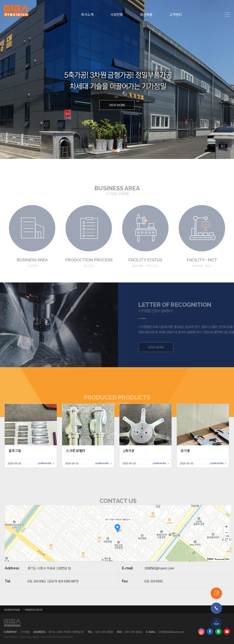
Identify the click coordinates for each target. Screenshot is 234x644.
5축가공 (129, 451)
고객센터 (175, 15)
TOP (216, 624)
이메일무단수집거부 (33, 610)
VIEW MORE (117, 105)
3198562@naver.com (159, 568)
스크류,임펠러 (76, 451)
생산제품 (146, 15)
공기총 (185, 451)
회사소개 (87, 15)
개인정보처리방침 (12, 610)
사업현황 (117, 15)
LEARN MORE (46, 463)
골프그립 (15, 451)
